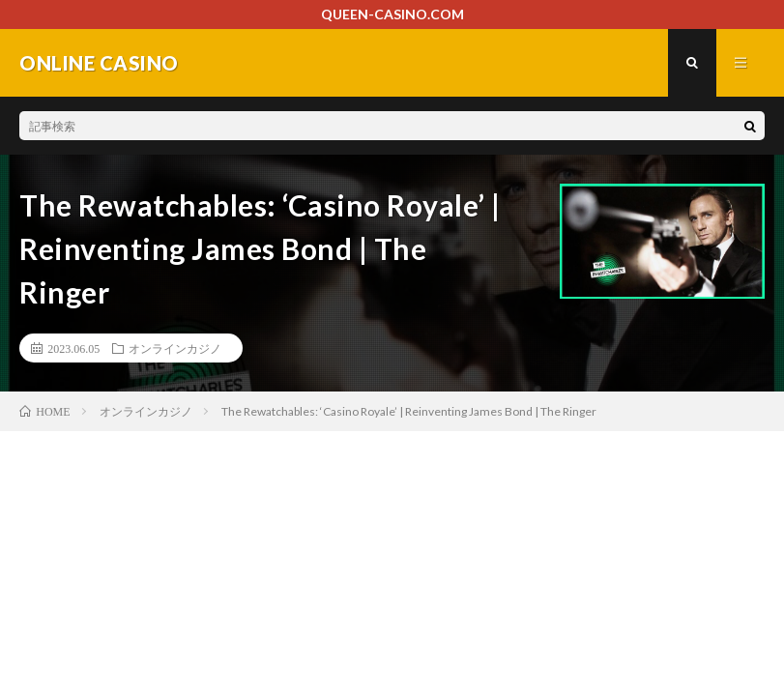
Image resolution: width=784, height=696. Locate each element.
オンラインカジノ (175, 348)
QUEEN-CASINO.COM (392, 14)
